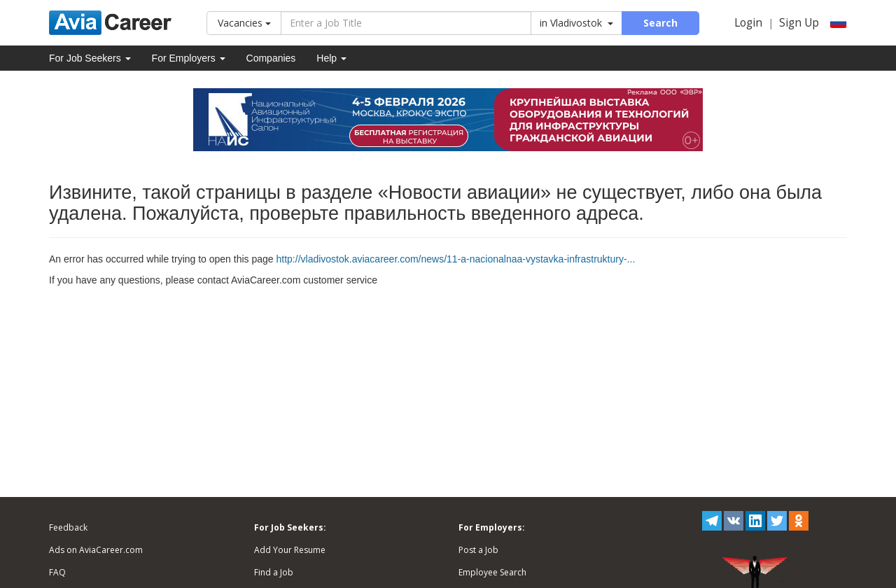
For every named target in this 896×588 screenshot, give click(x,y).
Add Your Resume (290, 550)
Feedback (68, 527)
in (576, 23)
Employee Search (492, 572)
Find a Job (274, 572)
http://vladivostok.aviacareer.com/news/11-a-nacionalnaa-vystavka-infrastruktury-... (456, 259)
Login (748, 23)
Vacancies (244, 23)
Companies (271, 58)
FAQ (57, 572)
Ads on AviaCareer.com (96, 550)
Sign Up (799, 23)
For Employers (189, 58)
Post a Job (478, 550)
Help (331, 58)
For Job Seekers (90, 58)
